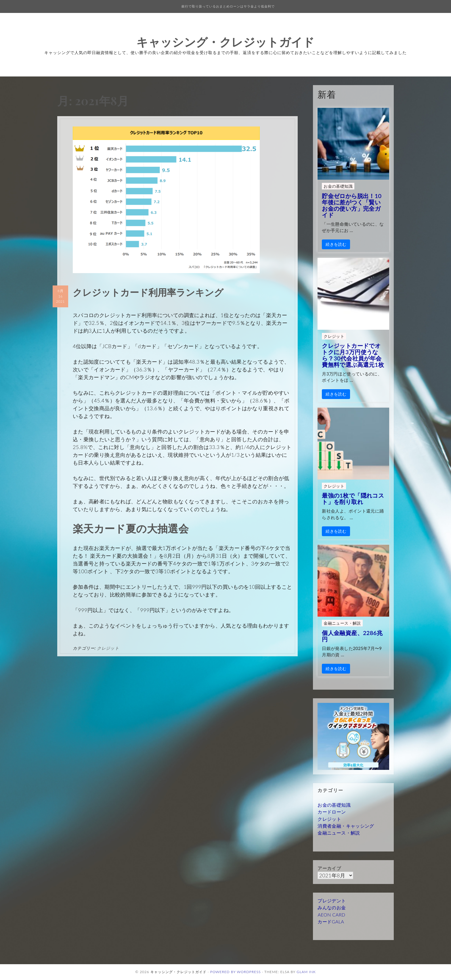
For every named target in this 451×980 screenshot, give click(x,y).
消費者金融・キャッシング (346, 826)
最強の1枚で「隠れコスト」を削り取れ (353, 498)
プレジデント (332, 901)
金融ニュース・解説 (342, 623)
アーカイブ (329, 868)
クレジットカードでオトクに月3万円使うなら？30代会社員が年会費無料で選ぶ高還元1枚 (353, 355)
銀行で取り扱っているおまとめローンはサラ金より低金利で (228, 6)
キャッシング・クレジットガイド (225, 42)
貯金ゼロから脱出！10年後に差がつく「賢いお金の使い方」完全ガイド (352, 205)
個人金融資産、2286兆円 (352, 636)
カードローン (332, 812)
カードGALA (331, 921)
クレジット (108, 648)
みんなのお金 (332, 907)
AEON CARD (331, 915)
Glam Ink (306, 972)
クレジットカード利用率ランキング (148, 292)
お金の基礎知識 (338, 186)
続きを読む (336, 244)
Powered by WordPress (236, 972)
